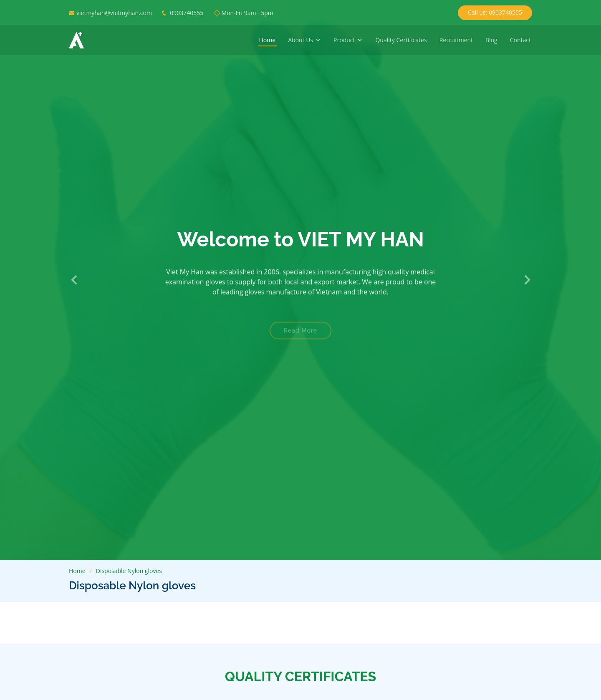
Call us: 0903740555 (495, 12)
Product (344, 40)
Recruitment (456, 40)
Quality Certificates (401, 40)
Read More (300, 336)
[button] (74, 280)
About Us (300, 40)
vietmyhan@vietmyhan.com (114, 13)
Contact (520, 40)
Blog (491, 40)
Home (268, 40)
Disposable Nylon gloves (129, 571)
